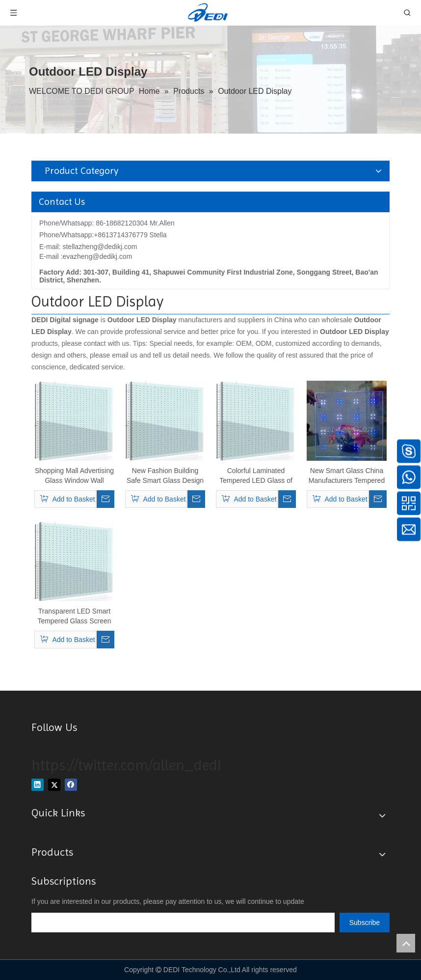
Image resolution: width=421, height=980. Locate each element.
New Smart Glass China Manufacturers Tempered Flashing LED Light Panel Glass (347, 476)
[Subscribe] (365, 923)
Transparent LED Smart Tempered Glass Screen (74, 616)
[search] (183, 923)
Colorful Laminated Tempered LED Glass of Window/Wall (256, 476)
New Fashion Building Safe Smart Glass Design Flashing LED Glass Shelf (165, 476)
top (406, 943)
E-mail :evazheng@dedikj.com (86, 256)
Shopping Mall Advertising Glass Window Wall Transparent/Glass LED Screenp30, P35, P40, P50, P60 (74, 476)
